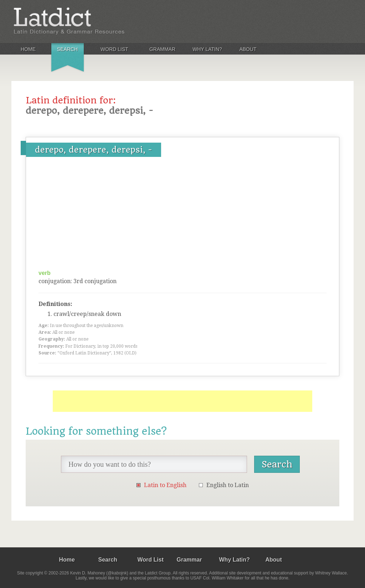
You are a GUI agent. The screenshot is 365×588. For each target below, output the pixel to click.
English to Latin (228, 485)
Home (28, 49)
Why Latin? (207, 49)
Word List (114, 49)
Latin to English (165, 485)
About (248, 49)
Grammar (162, 49)
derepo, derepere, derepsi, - (94, 150)
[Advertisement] (182, 216)
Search (67, 49)
